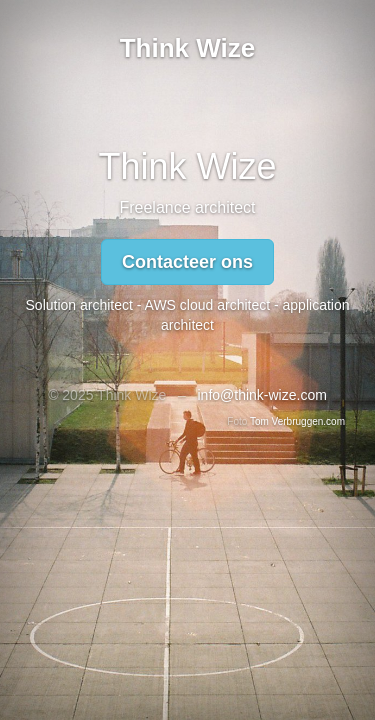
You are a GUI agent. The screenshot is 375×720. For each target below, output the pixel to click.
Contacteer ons (187, 262)
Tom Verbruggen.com (297, 421)
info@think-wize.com (261, 395)
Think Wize (188, 48)
